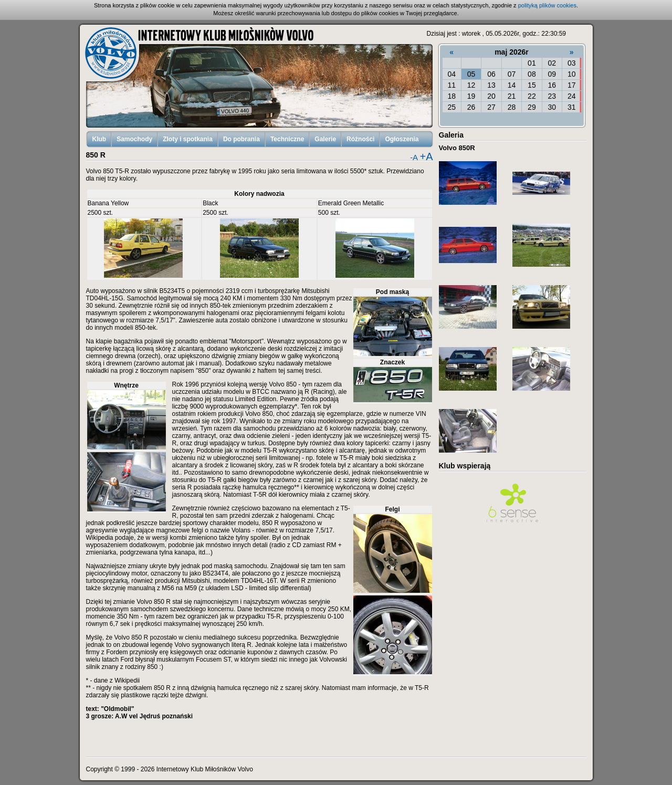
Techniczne (287, 139)
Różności (360, 139)
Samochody (134, 139)
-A (414, 157)
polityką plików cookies (547, 5)
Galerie (325, 139)
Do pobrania (241, 139)
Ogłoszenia (402, 139)
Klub (99, 139)
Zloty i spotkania (188, 139)
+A (426, 156)
